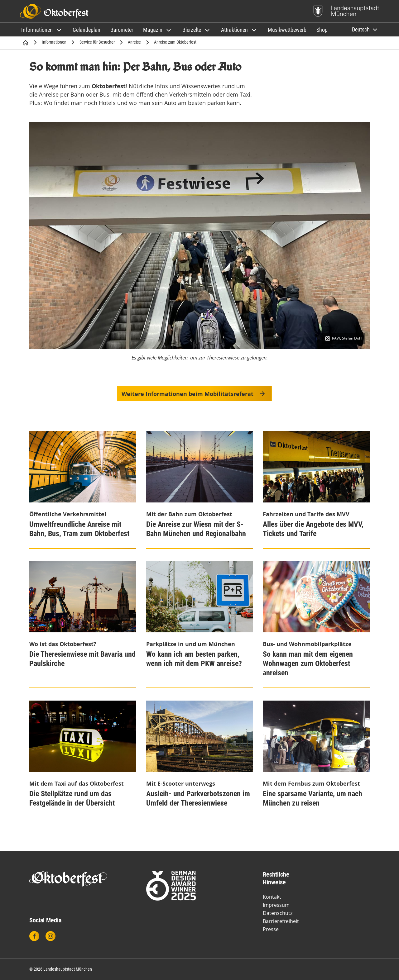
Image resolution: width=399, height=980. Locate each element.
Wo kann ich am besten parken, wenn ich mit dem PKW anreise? (194, 659)
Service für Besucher (97, 42)
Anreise (134, 42)
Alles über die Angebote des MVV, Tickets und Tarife (313, 529)
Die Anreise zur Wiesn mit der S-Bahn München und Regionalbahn (196, 529)
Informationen (54, 42)
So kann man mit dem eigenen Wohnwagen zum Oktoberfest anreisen (308, 664)
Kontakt (272, 897)
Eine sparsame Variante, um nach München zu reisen (312, 798)
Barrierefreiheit (281, 921)
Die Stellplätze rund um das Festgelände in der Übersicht (72, 798)
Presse (271, 929)
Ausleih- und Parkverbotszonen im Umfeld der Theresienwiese (198, 798)
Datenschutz (278, 913)
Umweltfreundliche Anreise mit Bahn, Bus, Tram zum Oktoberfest (79, 529)
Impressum (276, 905)
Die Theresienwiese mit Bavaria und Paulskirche (82, 659)
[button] (42, 30)
